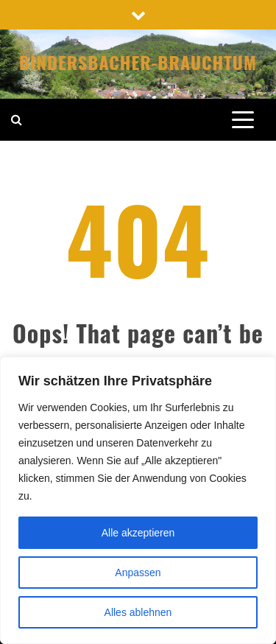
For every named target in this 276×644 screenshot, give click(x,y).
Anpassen (138, 573)
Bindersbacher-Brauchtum (138, 62)
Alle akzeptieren (138, 533)
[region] (138, 500)
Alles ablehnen (138, 612)
